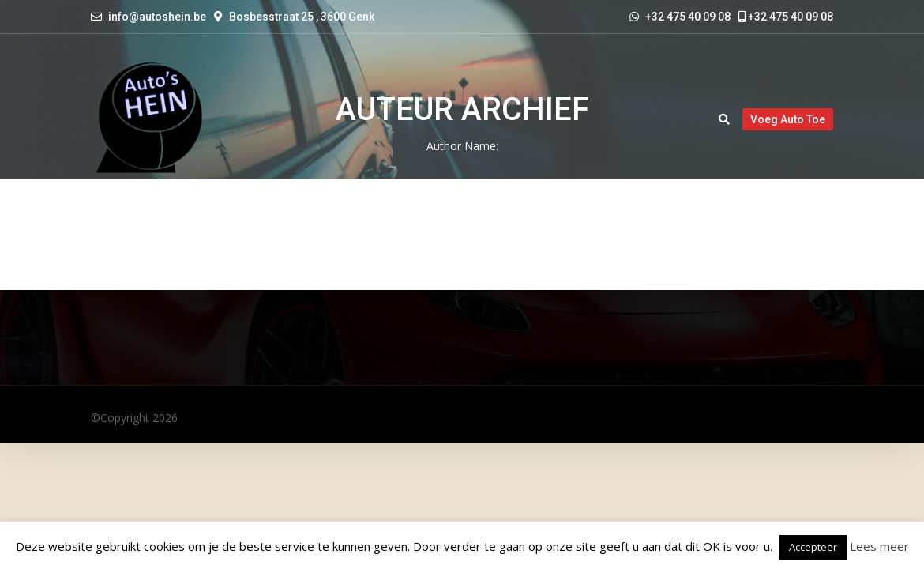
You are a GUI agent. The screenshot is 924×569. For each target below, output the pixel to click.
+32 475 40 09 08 (786, 17)
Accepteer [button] (813, 547)
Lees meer (879, 546)
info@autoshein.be (157, 17)
